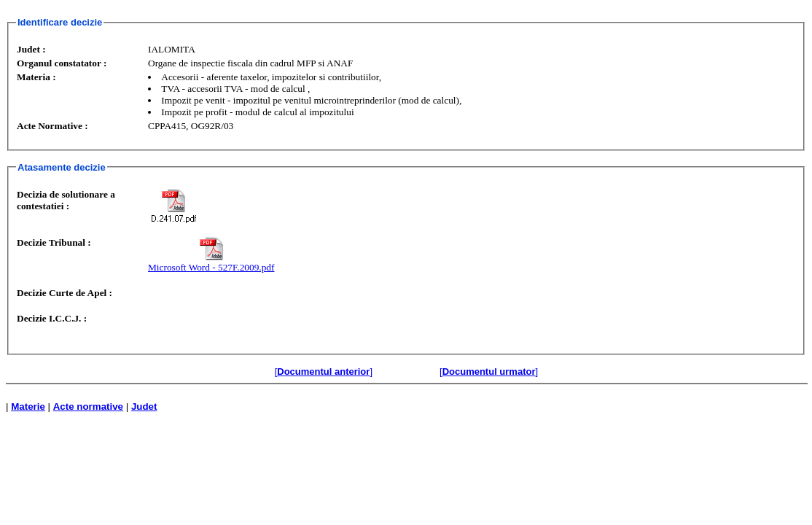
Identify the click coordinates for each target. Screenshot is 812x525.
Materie (28, 407)
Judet (144, 407)
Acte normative (88, 407)
